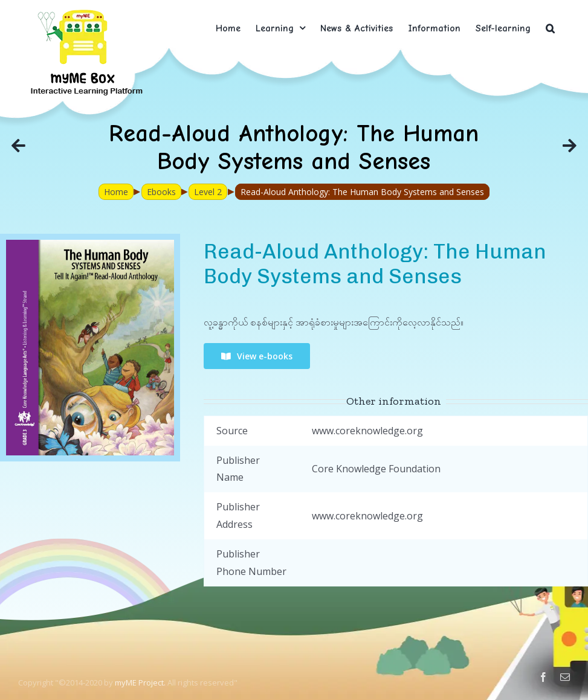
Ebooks (161, 192)
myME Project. (140, 682)
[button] (550, 28)
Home (116, 192)
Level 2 (208, 192)
